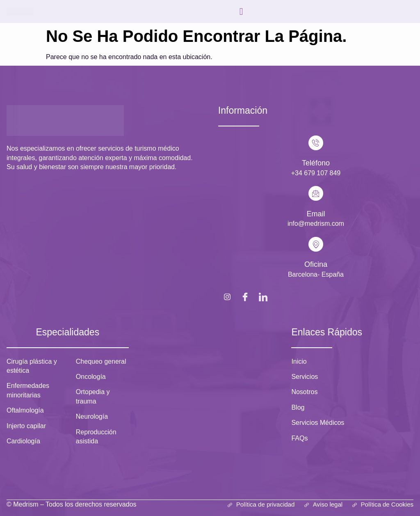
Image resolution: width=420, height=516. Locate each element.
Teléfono (316, 163)
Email (316, 214)
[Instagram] (227, 296)
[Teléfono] (316, 143)
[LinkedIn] (263, 296)
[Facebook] (245, 296)
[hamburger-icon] (241, 11)
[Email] (316, 193)
